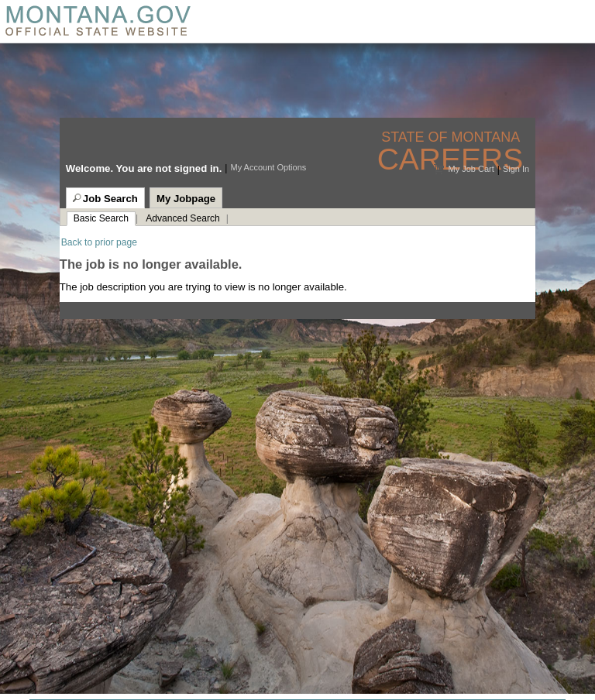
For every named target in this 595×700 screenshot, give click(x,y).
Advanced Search (182, 218)
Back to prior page (99, 242)
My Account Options (268, 167)
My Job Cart (471, 169)
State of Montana (452, 137)
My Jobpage (186, 199)
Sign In (516, 169)
